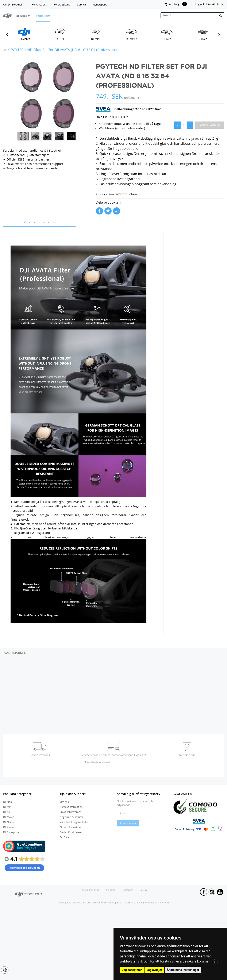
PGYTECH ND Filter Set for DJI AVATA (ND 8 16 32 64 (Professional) (65, 50)
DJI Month (24, 39)
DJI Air (167, 39)
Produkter (43, 16)
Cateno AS (164, 902)
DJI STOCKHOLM (81, 902)
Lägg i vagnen (209, 125)
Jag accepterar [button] (132, 970)
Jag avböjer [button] (154, 970)
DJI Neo (203, 39)
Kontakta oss (39, 4)
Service (82, 4)
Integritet (128, 890)
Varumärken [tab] (15, 653)
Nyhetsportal (101, 4)
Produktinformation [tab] (40, 222)
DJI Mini (96, 39)
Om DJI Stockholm (14, 4)
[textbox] (192, 15)
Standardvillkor (91, 890)
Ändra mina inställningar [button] (183, 970)
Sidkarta (111, 890)
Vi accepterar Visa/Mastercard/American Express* (113, 755)
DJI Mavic (131, 39)
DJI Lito (60, 39)
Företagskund (62, 4)
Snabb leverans (40, 755)
